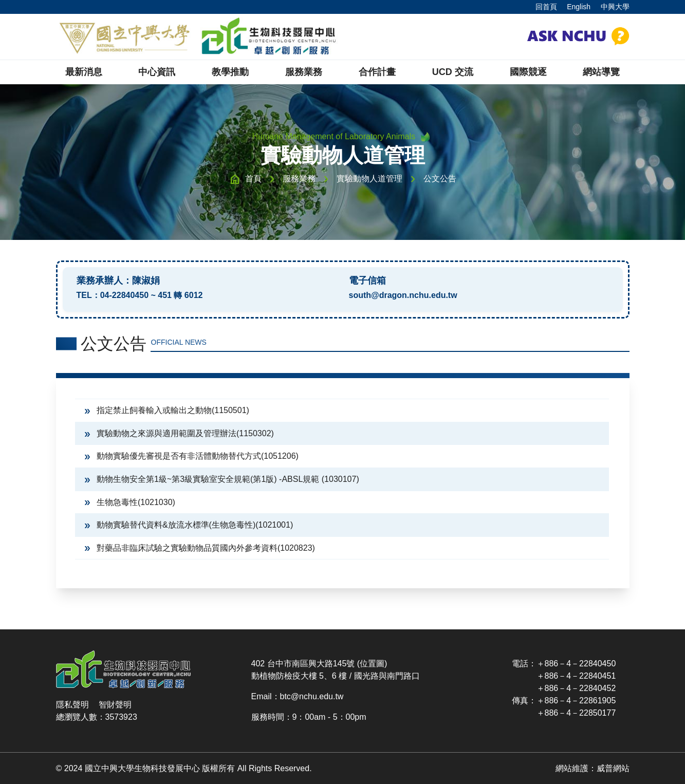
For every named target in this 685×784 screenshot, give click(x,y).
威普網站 (613, 768)
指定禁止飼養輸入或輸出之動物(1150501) (166, 410)
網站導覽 (601, 72)
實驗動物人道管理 (369, 179)
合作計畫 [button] (377, 72)
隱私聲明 (72, 705)
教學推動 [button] (230, 72)
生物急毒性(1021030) (129, 502)
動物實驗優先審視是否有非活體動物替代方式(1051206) (191, 456)
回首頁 (546, 7)
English (579, 7)
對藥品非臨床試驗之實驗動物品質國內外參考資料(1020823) (199, 548)
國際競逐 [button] (528, 72)
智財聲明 (115, 705)
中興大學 (615, 7)
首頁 (253, 179)
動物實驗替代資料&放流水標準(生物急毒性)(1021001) (188, 525)
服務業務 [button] (304, 72)
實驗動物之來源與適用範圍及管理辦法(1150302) (178, 433)
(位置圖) (372, 664)
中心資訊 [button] (157, 72)
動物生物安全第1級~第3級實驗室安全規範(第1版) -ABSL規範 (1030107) (221, 479)
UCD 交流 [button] (453, 72)
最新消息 (84, 72)
